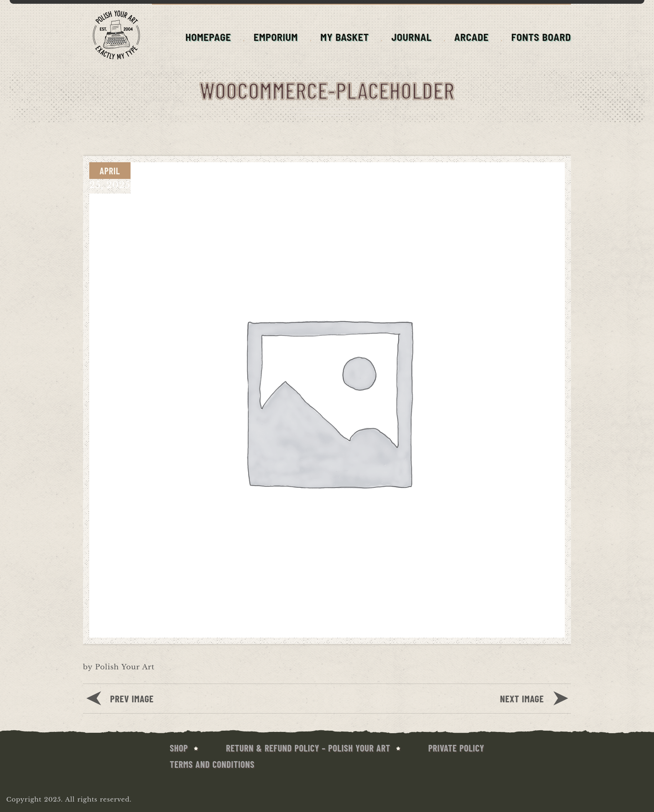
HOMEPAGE (208, 37)
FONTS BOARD (541, 37)
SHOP (179, 748)
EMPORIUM (276, 37)
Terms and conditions (212, 764)
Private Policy (456, 748)
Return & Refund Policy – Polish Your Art (308, 748)
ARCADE (472, 37)
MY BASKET (345, 37)
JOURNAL (411, 37)
